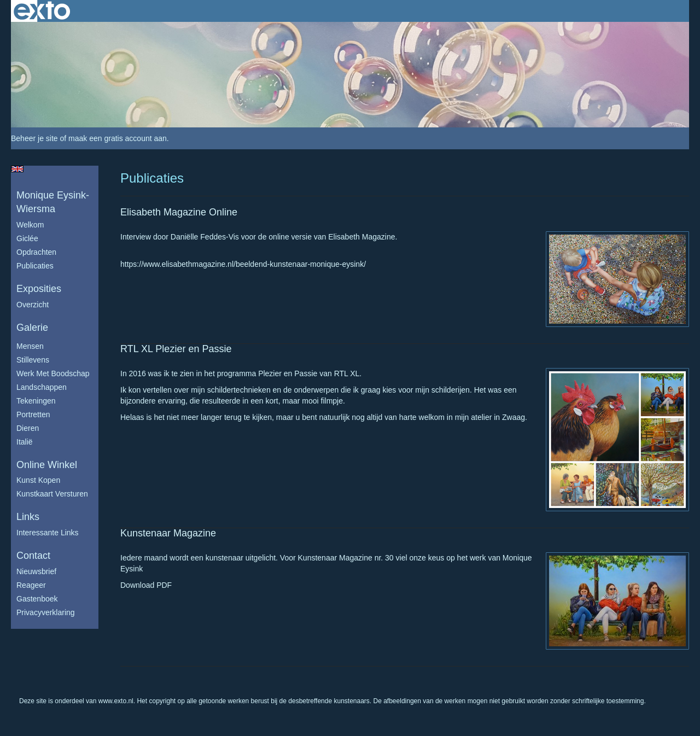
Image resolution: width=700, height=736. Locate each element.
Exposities (39, 289)
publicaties (35, 266)
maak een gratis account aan (118, 138)
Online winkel (47, 465)
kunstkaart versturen (52, 494)
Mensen (30, 346)
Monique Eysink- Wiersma (53, 202)
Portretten (33, 414)
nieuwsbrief (36, 571)
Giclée (27, 238)
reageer (31, 585)
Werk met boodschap (53, 373)
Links (28, 517)
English (17, 169)
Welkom (30, 225)
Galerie (32, 328)
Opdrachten (36, 252)
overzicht (33, 305)
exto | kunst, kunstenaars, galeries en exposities (42, 11)
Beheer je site (34, 138)
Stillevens (33, 360)
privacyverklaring (46, 612)
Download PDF (146, 585)
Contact (33, 556)
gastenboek (37, 599)
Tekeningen (36, 401)
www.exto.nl (116, 701)
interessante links (48, 533)
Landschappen (42, 387)
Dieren (28, 428)
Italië (25, 442)
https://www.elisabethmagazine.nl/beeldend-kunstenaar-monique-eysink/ (243, 264)
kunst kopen (38, 480)
